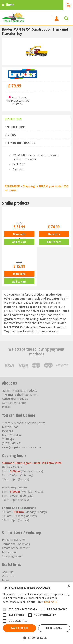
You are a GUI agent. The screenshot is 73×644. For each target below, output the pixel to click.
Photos (7, 407)
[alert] (36, 613)
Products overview (14, 540)
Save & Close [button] (19, 628)
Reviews (10, 135)
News (6, 580)
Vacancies (8, 576)
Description (13, 119)
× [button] (69, 586)
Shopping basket (12, 556)
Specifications (15, 127)
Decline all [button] (54, 628)
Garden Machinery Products (19, 390)
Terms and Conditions (16, 544)
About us (8, 572)
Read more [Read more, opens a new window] (51, 602)
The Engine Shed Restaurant (20, 395)
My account (9, 552)
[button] (36, 638)
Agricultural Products (15, 399)
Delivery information (20, 143)
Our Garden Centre (14, 403)
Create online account (16, 548)
